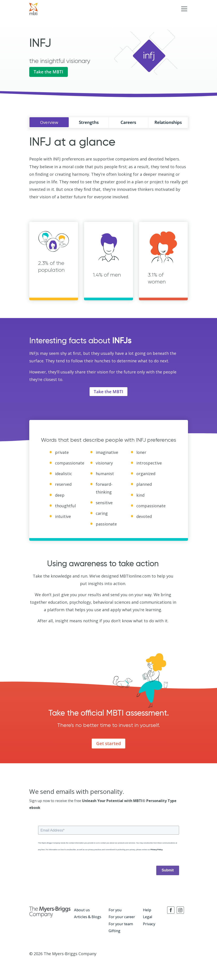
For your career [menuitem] (121, 918)
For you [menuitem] (115, 911)
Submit (168, 872)
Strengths (89, 123)
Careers (128, 123)
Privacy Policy (156, 851)
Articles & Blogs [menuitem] (87, 918)
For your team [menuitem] (120, 925)
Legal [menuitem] (148, 918)
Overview (49, 123)
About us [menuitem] (82, 911)
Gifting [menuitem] (114, 931)
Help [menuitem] (147, 911)
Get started (108, 745)
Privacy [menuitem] (149, 925)
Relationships (168, 123)
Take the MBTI (49, 72)
